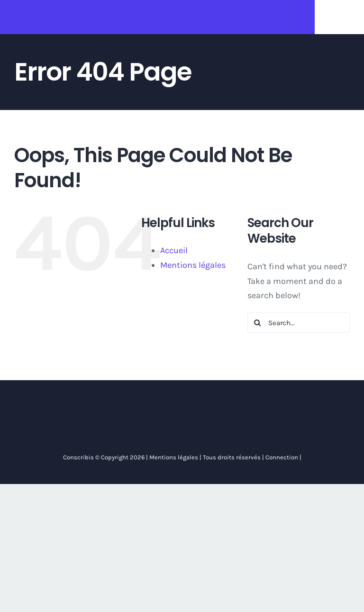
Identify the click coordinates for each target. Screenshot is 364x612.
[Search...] (299, 323)
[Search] (258, 323)
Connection (281, 457)
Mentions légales (193, 265)
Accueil (174, 250)
